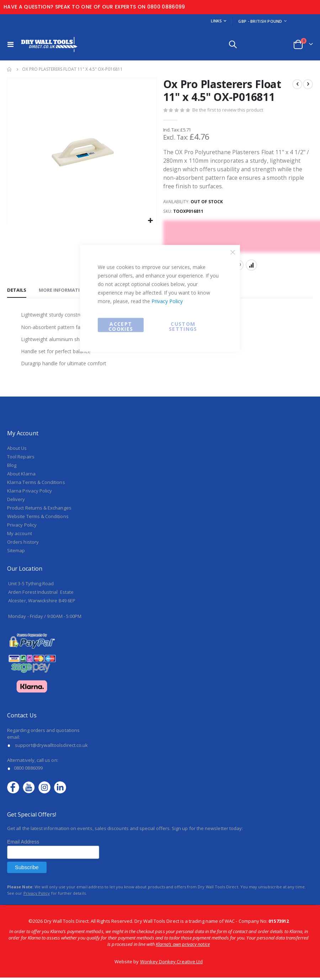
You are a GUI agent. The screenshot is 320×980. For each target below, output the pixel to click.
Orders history (23, 544)
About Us (17, 451)
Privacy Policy (167, 301)
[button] (150, 221)
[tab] (17, 292)
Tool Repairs (21, 459)
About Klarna (21, 476)
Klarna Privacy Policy (30, 493)
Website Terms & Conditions (38, 519)
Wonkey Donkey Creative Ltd (172, 964)
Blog (12, 468)
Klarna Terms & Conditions (36, 485)
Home (10, 69)
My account (20, 536)
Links (216, 21)
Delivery (16, 502)
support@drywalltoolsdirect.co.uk (51, 747)
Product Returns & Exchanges (39, 510)
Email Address (23, 844)
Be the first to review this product (228, 110)
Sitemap (16, 553)
